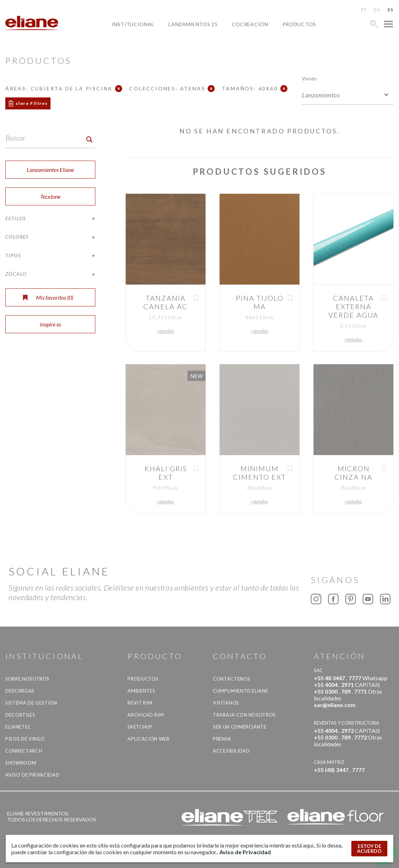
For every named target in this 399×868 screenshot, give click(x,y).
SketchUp (140, 727)
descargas (20, 691)
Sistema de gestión (31, 703)
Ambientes (141, 691)
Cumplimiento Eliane (240, 691)
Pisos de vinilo (25, 739)
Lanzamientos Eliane (50, 170)
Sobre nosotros (27, 679)
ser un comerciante (240, 727)
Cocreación (250, 24)
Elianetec (18, 727)
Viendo (309, 79)
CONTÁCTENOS (231, 679)
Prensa (222, 739)
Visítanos (226, 703)
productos (299, 24)
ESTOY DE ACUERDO (369, 848)
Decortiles (20, 715)
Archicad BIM (145, 715)
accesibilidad (231, 751)
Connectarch (24, 751)
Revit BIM (140, 703)
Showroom (21, 763)
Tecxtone (50, 196)
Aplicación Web (148, 739)
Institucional (133, 24)
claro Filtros (32, 103)
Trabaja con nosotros (244, 715)
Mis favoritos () (48, 297)
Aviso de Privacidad (32, 775)
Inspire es (50, 324)
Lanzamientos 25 (193, 24)
